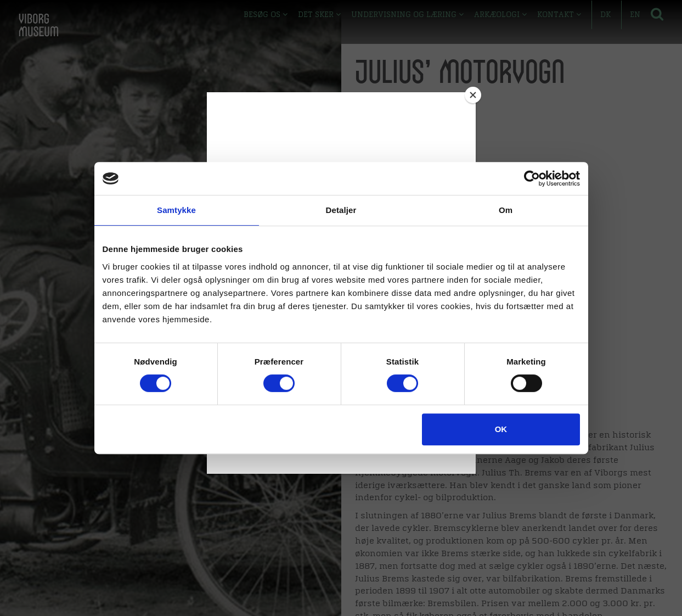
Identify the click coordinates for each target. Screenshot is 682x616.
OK (501, 429)
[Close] (473, 95)
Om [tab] (506, 210)
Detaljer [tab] (341, 210)
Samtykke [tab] (176, 210)
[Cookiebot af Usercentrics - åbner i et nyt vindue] (532, 178)
